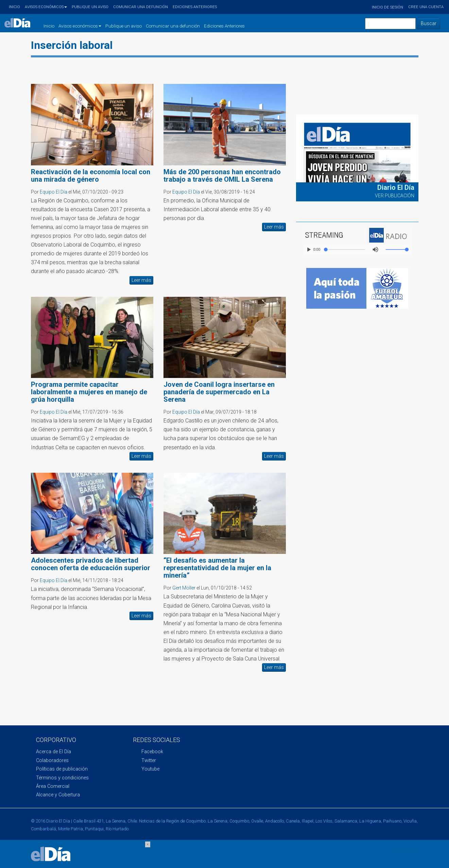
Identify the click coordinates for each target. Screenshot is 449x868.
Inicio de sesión (387, 7)
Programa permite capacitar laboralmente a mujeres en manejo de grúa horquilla (89, 392)
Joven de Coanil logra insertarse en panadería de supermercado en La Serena (219, 392)
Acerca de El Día (54, 752)
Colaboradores (52, 761)
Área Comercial (53, 786)
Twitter (149, 761)
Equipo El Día (54, 192)
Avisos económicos (46, 7)
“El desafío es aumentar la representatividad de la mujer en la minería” (217, 568)
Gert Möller (184, 588)
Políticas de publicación (62, 769)
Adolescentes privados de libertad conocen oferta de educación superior (91, 564)
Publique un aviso (90, 7)
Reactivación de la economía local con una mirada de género (91, 176)
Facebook (152, 752)
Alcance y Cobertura (58, 795)
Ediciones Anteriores (195, 7)
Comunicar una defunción (141, 7)
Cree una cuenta (426, 7)
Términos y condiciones (62, 778)
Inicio (14, 7)
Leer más (141, 280)
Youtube (150, 769)
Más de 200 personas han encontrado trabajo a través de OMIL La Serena (222, 176)
